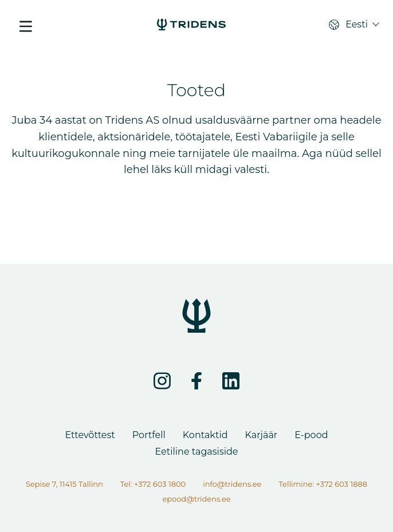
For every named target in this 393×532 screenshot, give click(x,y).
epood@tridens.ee (196, 499)
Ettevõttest (90, 435)
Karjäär (262, 435)
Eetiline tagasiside (196, 452)
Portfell (149, 435)
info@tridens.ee (232, 484)
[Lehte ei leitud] (191, 26)
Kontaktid (205, 435)
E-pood (311, 435)
